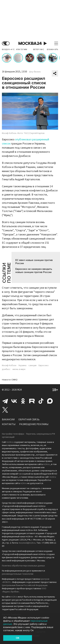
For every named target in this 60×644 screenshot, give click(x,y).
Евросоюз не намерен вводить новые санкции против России (34, 271)
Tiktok (41, 401)
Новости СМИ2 (10, 380)
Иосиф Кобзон (9, 365)
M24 (20, 390)
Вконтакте (14, 401)
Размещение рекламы (34, 424)
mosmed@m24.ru (27, 543)
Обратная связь (29, 420)
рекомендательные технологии (18, 574)
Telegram (5, 401)
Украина (22, 365)
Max (50, 401)
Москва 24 (30, 43)
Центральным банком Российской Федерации (25, 585)
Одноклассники (23, 401)
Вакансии (8, 420)
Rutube (32, 401)
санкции (32, 365)
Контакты (9, 424)
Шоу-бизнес (35, 72)
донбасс (6, 369)
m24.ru (10, 442)
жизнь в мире (19, 369)
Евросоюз (44, 365)
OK (18, 638)
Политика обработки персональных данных (23, 566)
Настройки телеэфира (13, 434)
